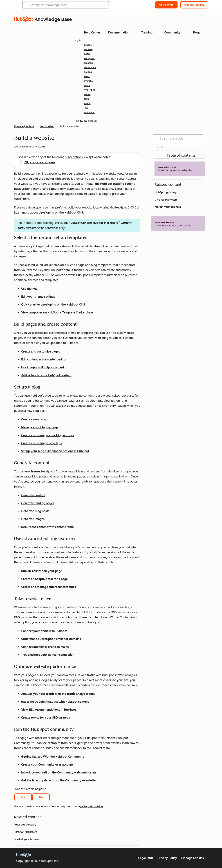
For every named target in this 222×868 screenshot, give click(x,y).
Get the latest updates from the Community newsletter (59, 780)
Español (88, 45)
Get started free (194, 5)
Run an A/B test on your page (42, 571)
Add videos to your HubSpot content (46, 375)
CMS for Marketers (26, 832)
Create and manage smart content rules (49, 587)
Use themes (29, 289)
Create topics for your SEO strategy (46, 718)
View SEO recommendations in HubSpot (49, 710)
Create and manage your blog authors (48, 435)
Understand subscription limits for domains (51, 639)
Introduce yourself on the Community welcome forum (59, 772)
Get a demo (166, 5)
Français (88, 63)
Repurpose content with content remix (48, 527)
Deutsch (88, 50)
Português (89, 59)
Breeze (35, 471)
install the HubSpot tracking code (109, 184)
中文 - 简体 (89, 113)
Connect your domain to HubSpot (44, 631)
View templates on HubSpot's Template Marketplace (57, 312)
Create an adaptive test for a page (44, 579)
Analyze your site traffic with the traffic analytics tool (58, 694)
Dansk (87, 95)
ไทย (86, 108)
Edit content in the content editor (44, 359)
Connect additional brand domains (45, 647)
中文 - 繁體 (89, 90)
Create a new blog (34, 419)
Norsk (87, 99)
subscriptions (74, 157)
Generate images (33, 519)
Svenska (88, 81)
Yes (23, 797)
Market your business (27, 839)
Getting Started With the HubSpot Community (53, 757)
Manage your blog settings (40, 427)
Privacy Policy (167, 858)
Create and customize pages (41, 352)
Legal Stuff (146, 858)
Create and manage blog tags (42, 443)
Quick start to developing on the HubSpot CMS (53, 305)
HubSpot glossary (25, 825)
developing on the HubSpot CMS (61, 213)
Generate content (33, 495)
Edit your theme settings (38, 297)
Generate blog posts (35, 511)
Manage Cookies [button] (193, 858)
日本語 (87, 54)
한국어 (87, 104)
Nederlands (90, 68)
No (41, 797)
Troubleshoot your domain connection (48, 655)
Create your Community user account (47, 765)
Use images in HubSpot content (43, 367)
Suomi (87, 86)
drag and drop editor (40, 179)
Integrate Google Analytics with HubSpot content (55, 702)
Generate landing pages (38, 503)
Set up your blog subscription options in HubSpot (55, 451)
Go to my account (87, 121)
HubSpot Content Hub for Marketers (93, 223)
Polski (87, 77)
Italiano (88, 72)
